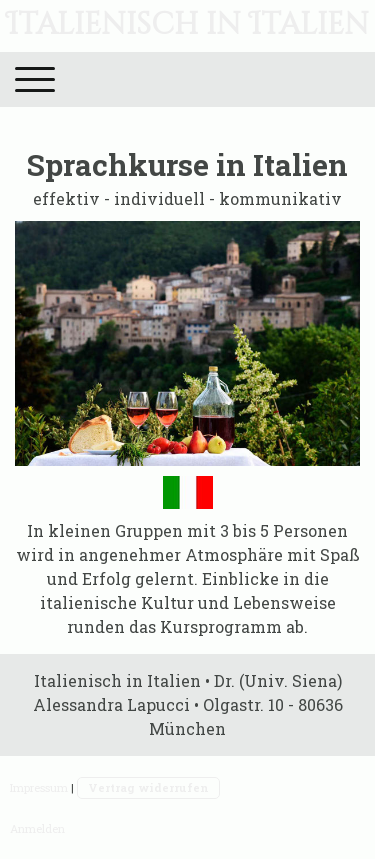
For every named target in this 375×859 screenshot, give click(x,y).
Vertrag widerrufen (148, 787)
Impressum (39, 787)
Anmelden (37, 828)
